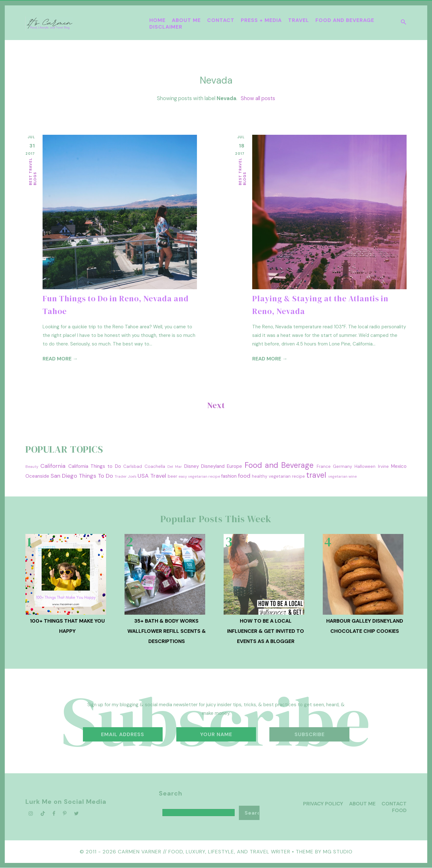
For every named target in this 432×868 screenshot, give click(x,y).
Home (157, 20)
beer (172, 476)
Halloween (365, 466)
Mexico (399, 466)
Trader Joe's (126, 476)
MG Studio (338, 852)
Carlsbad (133, 466)
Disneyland (213, 466)
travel (316, 475)
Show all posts (258, 98)
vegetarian (338, 476)
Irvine (383, 466)
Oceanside (37, 476)
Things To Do (96, 476)
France (324, 466)
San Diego (64, 476)
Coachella (155, 466)
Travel (299, 20)
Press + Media (261, 20)
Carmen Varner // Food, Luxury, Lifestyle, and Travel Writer (204, 852)
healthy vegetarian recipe (278, 476)
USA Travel (152, 476)
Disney (192, 466)
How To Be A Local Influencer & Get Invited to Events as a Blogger (266, 631)
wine (353, 476)
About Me (186, 20)
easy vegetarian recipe (199, 476)
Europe (234, 466)
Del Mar (175, 467)
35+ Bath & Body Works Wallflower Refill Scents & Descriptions (167, 631)
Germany (343, 466)
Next (216, 405)
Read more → (60, 359)
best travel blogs (33, 172)
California (53, 466)
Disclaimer (166, 27)
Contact (221, 20)
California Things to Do (95, 466)
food (244, 476)
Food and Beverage (345, 20)
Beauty (32, 467)
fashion (229, 476)
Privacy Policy (323, 804)
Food (399, 810)
